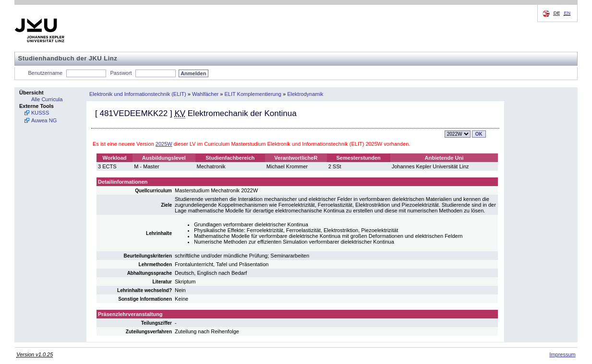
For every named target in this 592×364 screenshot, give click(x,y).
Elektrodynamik (305, 94)
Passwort (121, 73)
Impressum (562, 354)
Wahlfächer (205, 94)
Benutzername (46, 73)
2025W (164, 144)
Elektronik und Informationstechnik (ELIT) (138, 94)
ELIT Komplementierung (253, 94)
